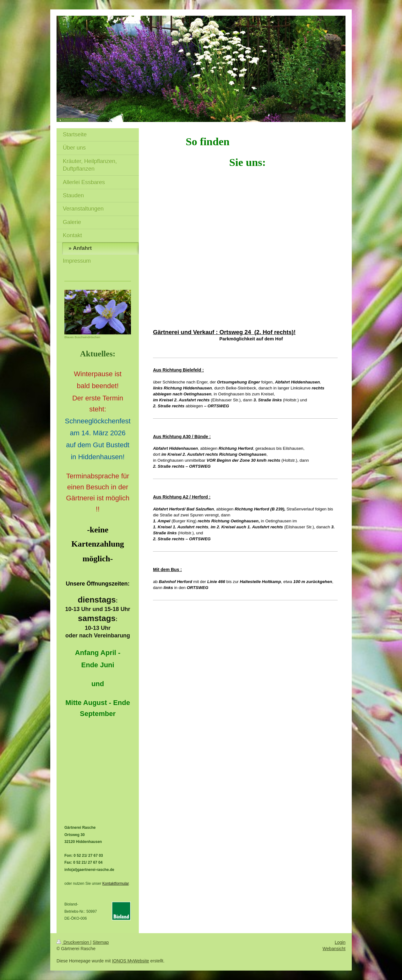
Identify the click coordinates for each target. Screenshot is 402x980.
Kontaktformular (116, 884)
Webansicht (334, 949)
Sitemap (101, 942)
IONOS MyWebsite (131, 961)
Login (340, 942)
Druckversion (73, 942)
